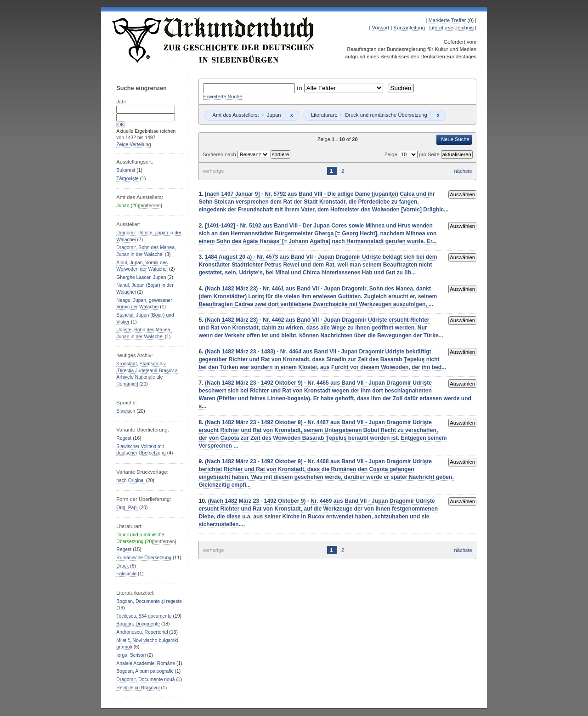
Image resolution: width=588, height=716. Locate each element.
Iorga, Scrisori (131, 655)
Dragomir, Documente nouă (145, 679)
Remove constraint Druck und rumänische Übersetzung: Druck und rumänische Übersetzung (438, 115)
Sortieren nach (220, 154)
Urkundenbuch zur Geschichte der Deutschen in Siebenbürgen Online (214, 40)
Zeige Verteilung (133, 145)
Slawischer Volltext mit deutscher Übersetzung (141, 450)
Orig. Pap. (127, 508)
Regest (124, 438)
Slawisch (126, 411)
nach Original (130, 480)
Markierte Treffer (447, 20)
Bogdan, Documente (138, 624)
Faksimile (126, 574)
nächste (463, 171)
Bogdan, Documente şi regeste (149, 601)
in (300, 88)
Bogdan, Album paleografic (145, 671)
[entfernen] (151, 206)
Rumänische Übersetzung (144, 558)
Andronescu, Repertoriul (142, 632)
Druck (122, 566)
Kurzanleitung (409, 28)
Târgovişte (127, 179)
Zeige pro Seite (413, 154)
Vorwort (381, 28)
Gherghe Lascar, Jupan (141, 277)
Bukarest (126, 170)
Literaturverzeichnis (451, 28)
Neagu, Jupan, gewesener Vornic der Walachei (144, 304)
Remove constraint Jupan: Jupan (291, 115)
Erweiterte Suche (223, 97)
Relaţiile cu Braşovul (138, 688)
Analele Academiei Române (146, 663)
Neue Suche (455, 139)
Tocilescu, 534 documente (144, 616)
